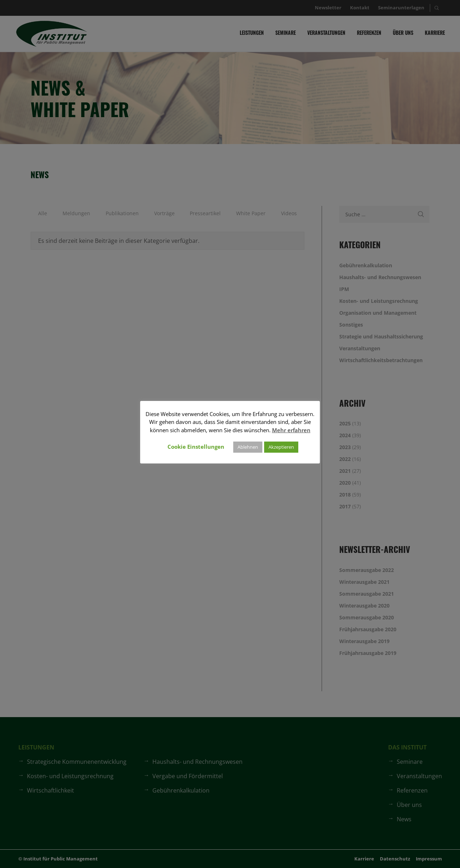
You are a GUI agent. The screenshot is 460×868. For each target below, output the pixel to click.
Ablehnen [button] (248, 447)
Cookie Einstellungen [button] (196, 447)
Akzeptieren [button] (281, 447)
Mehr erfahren (291, 430)
